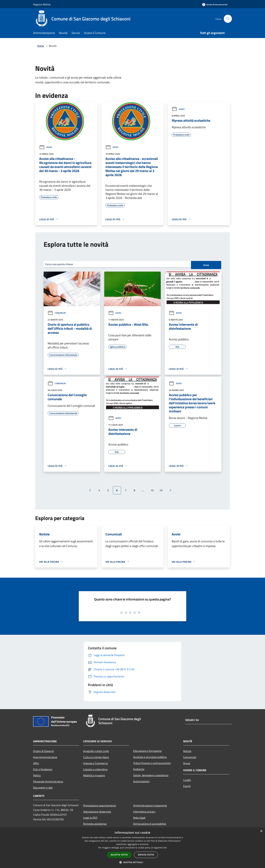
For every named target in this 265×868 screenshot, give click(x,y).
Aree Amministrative (45, 757)
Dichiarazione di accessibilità (150, 824)
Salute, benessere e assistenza (151, 775)
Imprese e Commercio (95, 763)
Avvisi (46, 147)
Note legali (139, 818)
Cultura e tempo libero (96, 757)
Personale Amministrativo (48, 781)
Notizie (187, 751)
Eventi (187, 786)
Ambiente (139, 769)
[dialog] (132, 848)
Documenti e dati (43, 788)
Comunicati (57, 313)
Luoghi (187, 780)
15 (152, 490)
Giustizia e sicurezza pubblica (150, 757)
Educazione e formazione (147, 751)
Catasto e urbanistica (95, 769)
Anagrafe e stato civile (96, 751)
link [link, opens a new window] (165, 848)
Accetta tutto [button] (119, 855)
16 (161, 490)
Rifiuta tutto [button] (146, 855)
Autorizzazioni (141, 781)
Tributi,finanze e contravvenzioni (152, 763)
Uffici (36, 763)
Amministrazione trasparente (150, 805)
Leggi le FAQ (90, 818)
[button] (132, 862)
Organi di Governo (44, 751)
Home (41, 46)
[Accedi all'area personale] (215, 4)
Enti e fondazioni (43, 769)
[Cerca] (228, 19)
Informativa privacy (144, 812)
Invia (206, 265)
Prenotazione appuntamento (100, 805)
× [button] (261, 831)
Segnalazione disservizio (97, 812)
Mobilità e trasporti (94, 775)
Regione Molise (42, 4)
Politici (37, 775)
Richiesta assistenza (95, 824)
